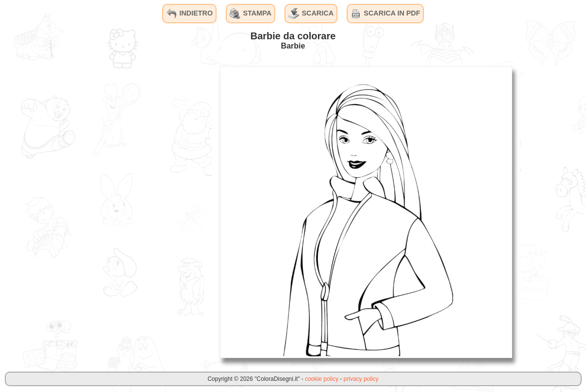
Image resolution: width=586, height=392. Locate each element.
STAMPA (251, 14)
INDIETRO (189, 14)
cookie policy (322, 379)
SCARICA (311, 14)
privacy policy (361, 379)
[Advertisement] (139, 212)
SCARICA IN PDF (385, 14)
